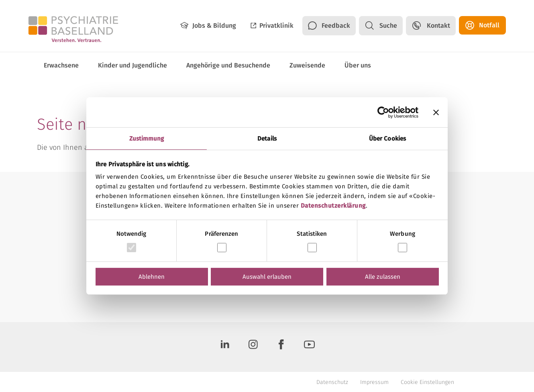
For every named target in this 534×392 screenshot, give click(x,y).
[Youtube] (309, 347)
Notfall (489, 25)
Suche (388, 26)
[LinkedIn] (225, 347)
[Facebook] (281, 347)
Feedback (336, 26)
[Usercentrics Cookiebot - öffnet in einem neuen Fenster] (383, 112)
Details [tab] (267, 139)
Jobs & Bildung (214, 26)
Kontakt (438, 26)
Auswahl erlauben (267, 277)
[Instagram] (253, 347)
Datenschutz (332, 382)
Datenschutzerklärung (333, 206)
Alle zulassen (383, 277)
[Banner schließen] (436, 112)
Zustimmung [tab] (147, 139)
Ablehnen (152, 277)
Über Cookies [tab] (387, 139)
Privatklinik (276, 26)
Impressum (374, 382)
